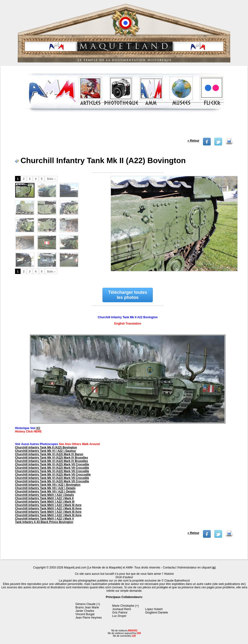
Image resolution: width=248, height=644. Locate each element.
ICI (38, 428)
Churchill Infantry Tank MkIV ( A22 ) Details (44, 495)
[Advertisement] (125, 127)
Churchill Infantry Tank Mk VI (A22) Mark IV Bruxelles (51, 458)
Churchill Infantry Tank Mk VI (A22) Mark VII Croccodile (53, 475)
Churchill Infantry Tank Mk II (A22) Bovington (46, 447)
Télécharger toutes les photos (128, 295)
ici (214, 568)
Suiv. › (51, 179)
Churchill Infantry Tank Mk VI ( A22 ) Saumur (46, 451)
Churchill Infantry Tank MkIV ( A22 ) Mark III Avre (48, 505)
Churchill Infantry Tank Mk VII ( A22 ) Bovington (48, 485)
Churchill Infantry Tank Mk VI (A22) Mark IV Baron (49, 454)
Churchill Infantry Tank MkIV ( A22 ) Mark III (45, 502)
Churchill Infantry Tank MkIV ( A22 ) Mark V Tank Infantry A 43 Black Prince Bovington (44, 520)
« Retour (193, 141)
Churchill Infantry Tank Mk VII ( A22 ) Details (45, 488)
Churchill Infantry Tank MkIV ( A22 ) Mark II (44, 498)
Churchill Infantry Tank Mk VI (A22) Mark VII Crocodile (52, 464)
